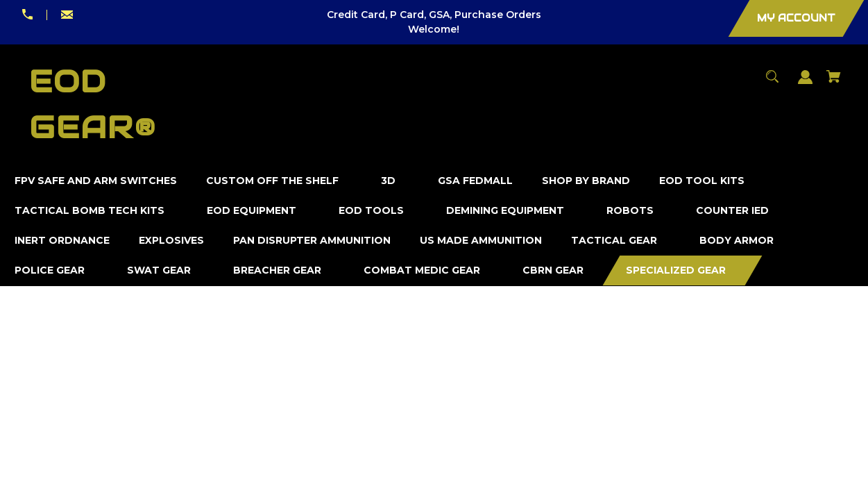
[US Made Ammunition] (481, 241)
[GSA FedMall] (476, 181)
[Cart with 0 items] (834, 83)
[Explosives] (172, 241)
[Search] (773, 83)
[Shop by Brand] (586, 181)
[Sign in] (806, 84)
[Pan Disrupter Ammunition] (312, 241)
